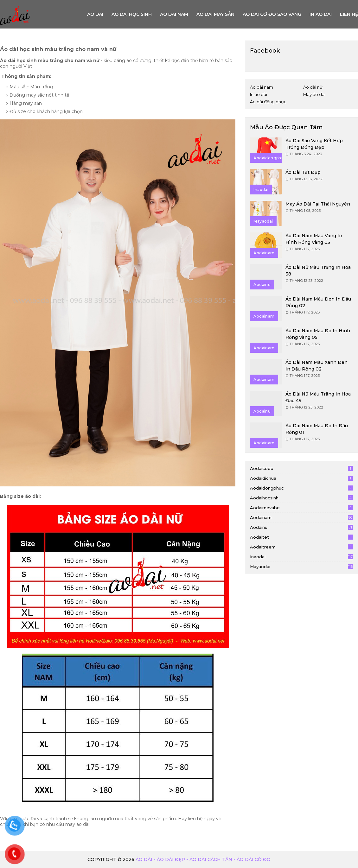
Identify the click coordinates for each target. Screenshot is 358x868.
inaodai (301, 557)
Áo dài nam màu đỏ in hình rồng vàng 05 (318, 334)
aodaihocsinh (301, 498)
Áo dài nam (174, 14)
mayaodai (301, 567)
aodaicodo (301, 468)
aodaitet (301, 537)
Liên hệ (349, 14)
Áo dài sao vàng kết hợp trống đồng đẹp (314, 144)
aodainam (301, 517)
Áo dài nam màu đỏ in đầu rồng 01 (317, 429)
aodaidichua (301, 478)
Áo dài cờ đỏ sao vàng (272, 14)
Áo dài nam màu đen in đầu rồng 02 (318, 302)
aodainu (301, 527)
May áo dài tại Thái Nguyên (318, 204)
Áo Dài (95, 14)
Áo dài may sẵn (215, 14)
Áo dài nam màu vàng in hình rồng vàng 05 (314, 239)
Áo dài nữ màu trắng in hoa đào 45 (318, 397)
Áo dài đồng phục (268, 102)
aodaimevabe (301, 508)
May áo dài (314, 94)
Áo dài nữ (313, 87)
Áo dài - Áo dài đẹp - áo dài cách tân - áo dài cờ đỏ (203, 859)
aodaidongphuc (301, 488)
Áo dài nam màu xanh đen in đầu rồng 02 (316, 366)
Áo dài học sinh (132, 14)
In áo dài (321, 14)
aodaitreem (301, 547)
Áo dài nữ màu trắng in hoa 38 (318, 271)
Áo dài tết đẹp (303, 172)
